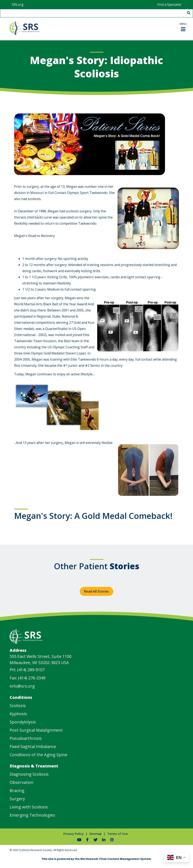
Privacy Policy (73, 834)
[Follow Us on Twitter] (95, 840)
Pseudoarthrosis (26, 738)
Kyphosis (18, 714)
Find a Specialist (169, 5)
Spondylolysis (23, 722)
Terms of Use (118, 834)
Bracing (17, 790)
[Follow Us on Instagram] (112, 840)
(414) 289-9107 (31, 670)
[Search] (188, 13)
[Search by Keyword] (92, 13)
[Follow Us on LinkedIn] (104, 840)
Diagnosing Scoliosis (29, 774)
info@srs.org (22, 686)
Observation (22, 782)
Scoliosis (18, 706)
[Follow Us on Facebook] (87, 840)
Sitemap (95, 834)
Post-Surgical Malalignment (36, 730)
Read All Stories (96, 591)
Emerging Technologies (32, 815)
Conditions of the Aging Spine (38, 755)
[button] (183, 27)
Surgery (17, 799)
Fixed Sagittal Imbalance (33, 746)
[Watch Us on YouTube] (79, 840)
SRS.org (18, 5)
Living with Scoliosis (29, 807)
